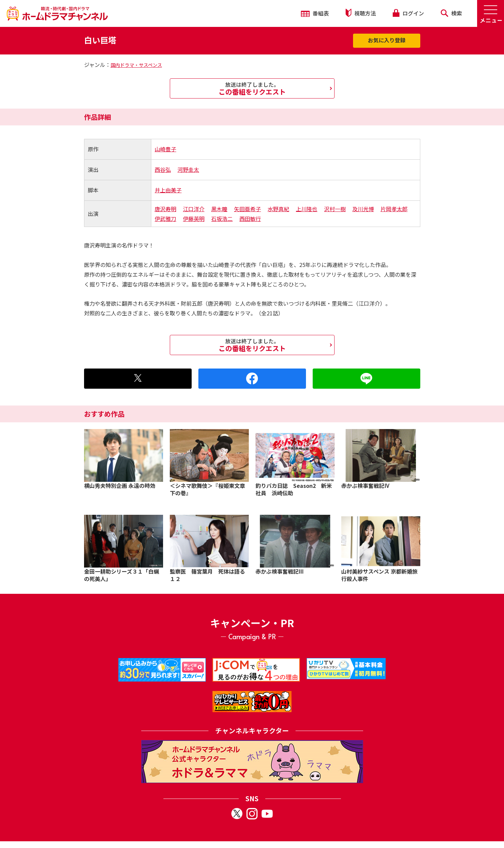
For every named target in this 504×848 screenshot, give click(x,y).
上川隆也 (307, 209)
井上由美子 (168, 190)
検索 (451, 13)
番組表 (315, 13)
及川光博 (363, 209)
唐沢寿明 (165, 209)
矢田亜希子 (247, 209)
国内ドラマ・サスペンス (136, 65)
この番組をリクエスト (252, 88)
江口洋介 (194, 209)
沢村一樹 (335, 209)
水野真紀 (278, 209)
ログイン (408, 13)
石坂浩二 (222, 219)
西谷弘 (163, 169)
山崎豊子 (165, 149)
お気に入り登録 (387, 40)
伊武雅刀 (165, 219)
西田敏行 (250, 219)
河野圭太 (188, 169)
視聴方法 (361, 13)
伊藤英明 (194, 219)
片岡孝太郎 (394, 209)
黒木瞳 (219, 209)
